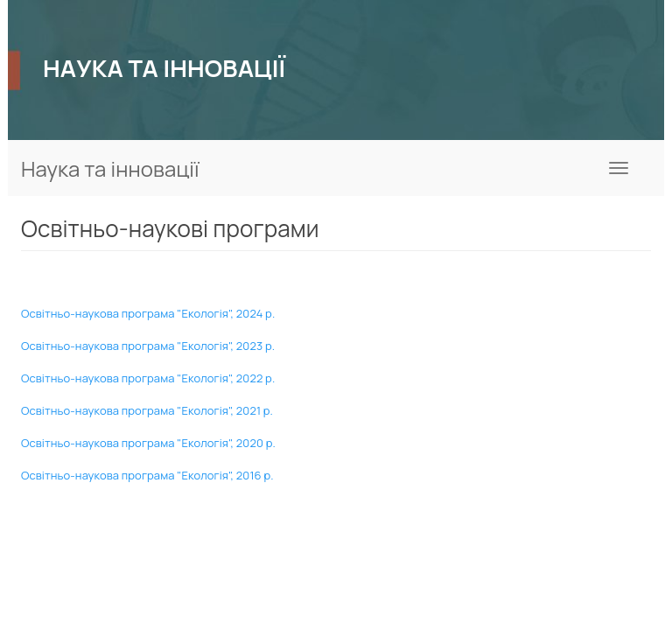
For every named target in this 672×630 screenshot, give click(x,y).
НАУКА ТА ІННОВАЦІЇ (164, 68)
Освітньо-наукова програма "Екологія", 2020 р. (148, 443)
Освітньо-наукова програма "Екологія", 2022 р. (148, 378)
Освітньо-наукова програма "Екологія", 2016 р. (147, 475)
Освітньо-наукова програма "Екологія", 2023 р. (148, 346)
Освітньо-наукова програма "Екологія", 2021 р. (147, 410)
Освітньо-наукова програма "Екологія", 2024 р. (148, 313)
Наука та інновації (110, 168)
